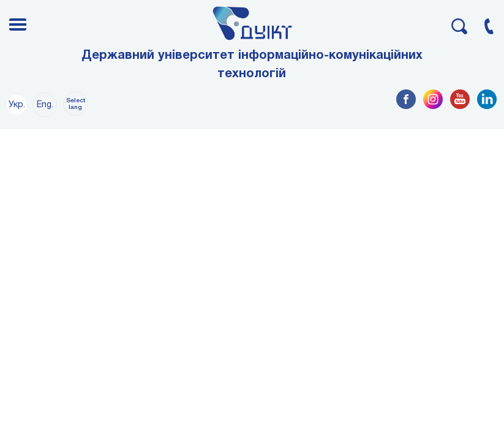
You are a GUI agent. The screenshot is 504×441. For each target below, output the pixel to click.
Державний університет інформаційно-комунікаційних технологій (252, 65)
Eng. (45, 105)
